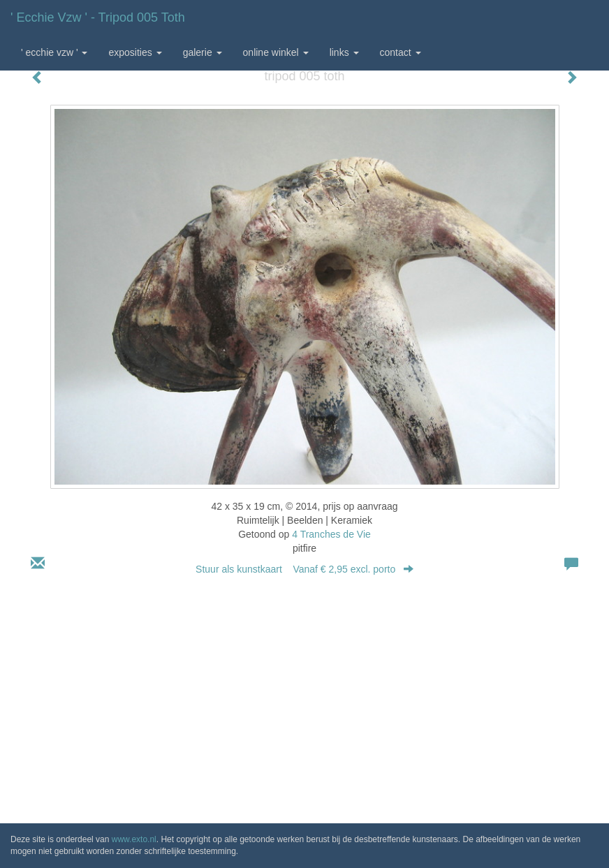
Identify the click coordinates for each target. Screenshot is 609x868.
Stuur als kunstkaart (304, 569)
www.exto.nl (134, 839)
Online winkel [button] (276, 52)
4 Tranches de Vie (331, 534)
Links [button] (344, 52)
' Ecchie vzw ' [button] (54, 52)
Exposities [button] (135, 52)
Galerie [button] (203, 52)
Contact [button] (401, 52)
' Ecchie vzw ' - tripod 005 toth (98, 17)
